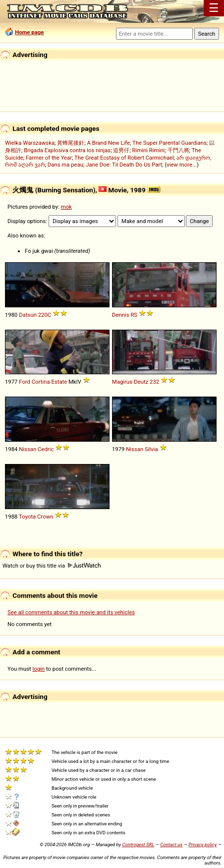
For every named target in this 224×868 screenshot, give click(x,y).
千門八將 (178, 150)
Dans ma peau (65, 165)
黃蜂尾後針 (71, 143)
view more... (182, 165)
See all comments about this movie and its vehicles (71, 612)
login (39, 669)
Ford (25, 382)
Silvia (151, 449)
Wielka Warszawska (30, 143)
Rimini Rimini (149, 150)
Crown (45, 517)
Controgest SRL (138, 844)
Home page (29, 32)
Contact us (171, 844)
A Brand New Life (108, 143)
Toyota (27, 517)
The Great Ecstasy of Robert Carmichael (124, 158)
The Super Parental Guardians (169, 143)
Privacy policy (202, 844)
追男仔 (121, 150)
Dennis (121, 315)
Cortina (41, 382)
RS (134, 315)
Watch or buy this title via (52, 566)
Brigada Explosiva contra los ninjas (67, 150)
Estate (59, 382)
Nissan (28, 449)
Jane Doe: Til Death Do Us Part (124, 165)
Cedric (46, 449)
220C (45, 315)
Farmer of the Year (49, 158)
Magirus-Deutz (130, 382)
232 (154, 382)
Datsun (28, 315)
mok (66, 207)
